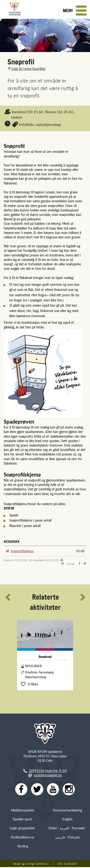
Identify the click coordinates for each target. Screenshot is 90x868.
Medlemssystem (23, 811)
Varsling (23, 847)
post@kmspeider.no (48, 775)
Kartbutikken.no (23, 838)
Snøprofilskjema (22, 551)
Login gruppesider (22, 829)
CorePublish (71, 864)
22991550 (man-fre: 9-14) (48, 770)
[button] (74, 11)
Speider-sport (23, 820)
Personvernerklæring (67, 811)
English (67, 820)
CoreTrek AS (42, 864)
